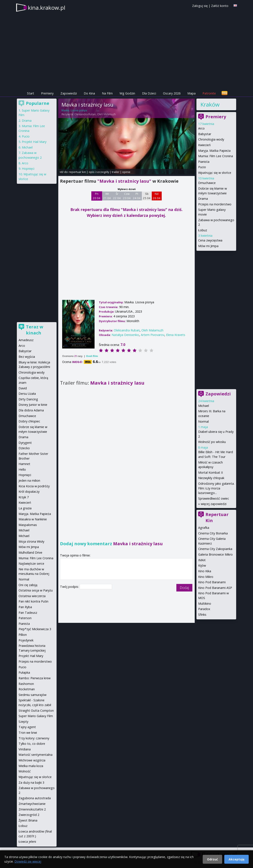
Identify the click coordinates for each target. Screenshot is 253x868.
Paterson (25, 618)
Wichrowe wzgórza (32, 760)
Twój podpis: (70, 587)
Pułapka (24, 672)
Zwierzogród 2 (29, 815)
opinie (126, 172)
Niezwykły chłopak (211, 478)
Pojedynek (26, 640)
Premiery (47, 93)
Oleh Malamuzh (106, 114)
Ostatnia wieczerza (32, 596)
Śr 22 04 (117, 196)
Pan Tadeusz (28, 613)
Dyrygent (25, 443)
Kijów (202, 565)
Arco (201, 128)
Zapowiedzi (69, 93)
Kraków (210, 104)
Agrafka (204, 528)
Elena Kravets (176, 335)
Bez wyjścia (27, 357)
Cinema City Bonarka (213, 533)
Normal (203, 421)
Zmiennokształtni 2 (32, 809)
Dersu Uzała (27, 394)
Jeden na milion (29, 480)
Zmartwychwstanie (32, 804)
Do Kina (89, 93)
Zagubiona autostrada (35, 798)
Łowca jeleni (27, 842)
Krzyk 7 (24, 497)
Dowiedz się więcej (28, 861)
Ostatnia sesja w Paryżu (36, 590)
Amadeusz (26, 340)
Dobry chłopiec (29, 421)
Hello (22, 469)
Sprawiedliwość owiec (214, 498)
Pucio (202, 167)
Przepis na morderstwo (215, 204)
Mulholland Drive (30, 552)
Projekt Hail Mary (34, 142)
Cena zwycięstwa (210, 240)
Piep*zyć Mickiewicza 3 (35, 629)
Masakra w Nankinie (33, 519)
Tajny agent (27, 727)
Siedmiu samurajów (32, 695)
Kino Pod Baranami (212, 582)
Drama (203, 199)
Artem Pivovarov (153, 335)
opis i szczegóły (99, 172)
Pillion (23, 635)
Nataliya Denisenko (125, 335)
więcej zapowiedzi (214, 504)
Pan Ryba (25, 607)
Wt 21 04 (107, 196)
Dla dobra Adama (31, 410)
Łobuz (203, 230)
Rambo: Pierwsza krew (35, 678)
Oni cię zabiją (28, 585)
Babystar (205, 134)
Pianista (204, 162)
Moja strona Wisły (31, 541)
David (23, 388)
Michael (204, 406)
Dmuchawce (207, 183)
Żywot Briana (28, 820)
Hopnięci (28, 169)
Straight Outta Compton (36, 711)
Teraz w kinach (35, 330)
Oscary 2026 (172, 93)
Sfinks (202, 615)
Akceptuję (236, 859)
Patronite (209, 93)
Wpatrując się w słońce (215, 173)
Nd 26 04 (157, 196)
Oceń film (92, 356)
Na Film (107, 93)
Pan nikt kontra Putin (33, 601)
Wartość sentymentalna (36, 755)
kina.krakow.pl (47, 8)
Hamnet (24, 464)
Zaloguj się (200, 6)
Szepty (23, 722)
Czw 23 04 (127, 196)
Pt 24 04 (137, 196)
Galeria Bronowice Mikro (215, 554)
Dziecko (24, 448)
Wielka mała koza (31, 766)
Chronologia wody (211, 139)
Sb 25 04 (147, 196)
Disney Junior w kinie (33, 405)
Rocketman (27, 689)
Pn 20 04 (97, 196)
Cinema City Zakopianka (215, 549)
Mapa (191, 93)
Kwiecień (204, 145)
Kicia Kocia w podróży (34, 486)
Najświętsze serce (31, 563)
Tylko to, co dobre (32, 744)
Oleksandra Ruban (85, 114)
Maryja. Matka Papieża (214, 151)
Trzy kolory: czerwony (34, 738)
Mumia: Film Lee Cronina (216, 156)
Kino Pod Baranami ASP (215, 588)
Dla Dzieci (149, 93)
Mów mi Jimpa (208, 246)
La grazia (25, 508)
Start (31, 93)
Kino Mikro (206, 577)
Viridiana (25, 749)
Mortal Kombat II (210, 472)
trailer (116, 172)
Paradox (204, 609)
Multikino (205, 603)
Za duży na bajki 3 (31, 782)
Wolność (25, 771)
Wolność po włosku (212, 442)
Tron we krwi (28, 733)
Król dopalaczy (29, 492)
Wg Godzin (127, 93)
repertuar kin (77, 172)
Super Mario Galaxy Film (36, 716)
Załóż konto (220, 6)
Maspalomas (28, 525)
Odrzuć (212, 859)
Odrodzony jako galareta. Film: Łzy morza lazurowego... (216, 488)
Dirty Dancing (28, 399)
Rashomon (26, 684)
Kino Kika (205, 571)
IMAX (202, 560)
